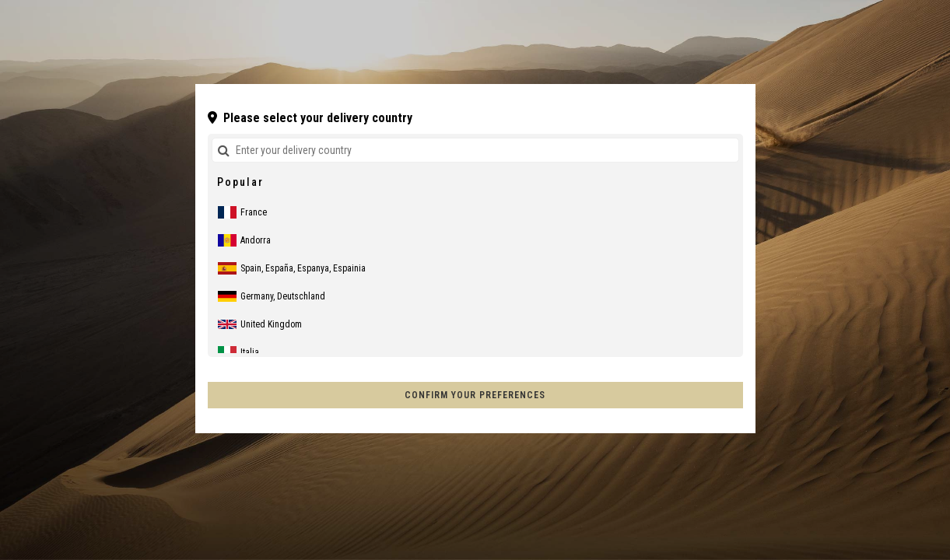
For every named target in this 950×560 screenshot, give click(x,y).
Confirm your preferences (475, 395)
